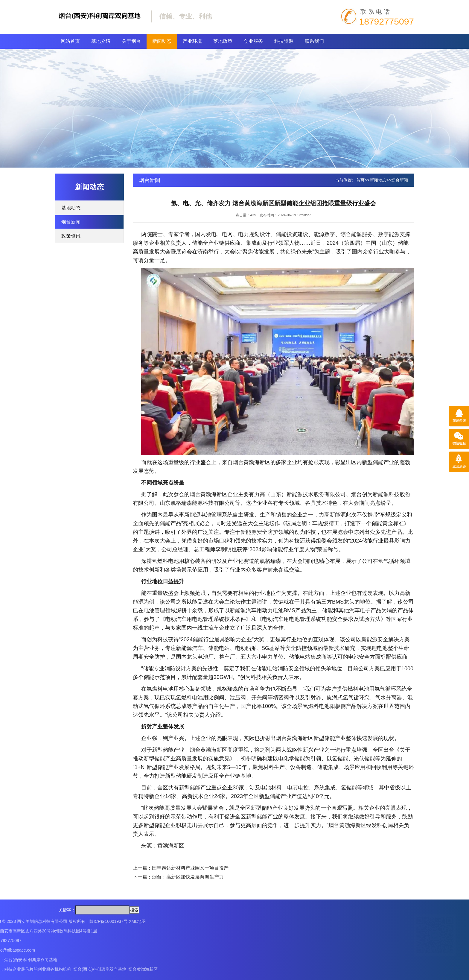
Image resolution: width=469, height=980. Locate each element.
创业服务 (253, 41)
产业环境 (192, 41)
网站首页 (70, 41)
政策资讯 (71, 236)
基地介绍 (101, 41)
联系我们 (314, 41)
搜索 (134, 910)
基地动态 (71, 208)
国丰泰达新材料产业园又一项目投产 (190, 868)
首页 (360, 180)
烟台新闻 (71, 222)
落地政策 (223, 41)
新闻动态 (162, 41)
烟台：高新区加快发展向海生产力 (188, 877)
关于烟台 (131, 41)
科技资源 (284, 41)
